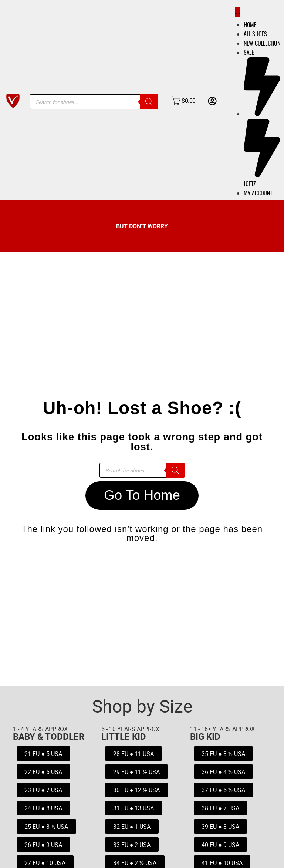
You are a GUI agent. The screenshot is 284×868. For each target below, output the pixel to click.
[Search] (149, 102)
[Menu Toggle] (236, 12)
